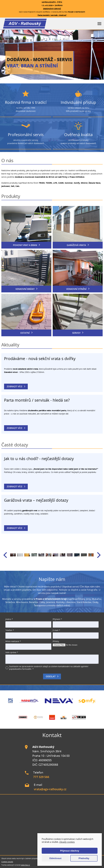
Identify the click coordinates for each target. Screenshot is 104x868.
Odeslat (51, 676)
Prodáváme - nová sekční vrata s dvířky (40, 358)
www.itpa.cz (25, 865)
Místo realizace (12, 641)
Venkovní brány (25, 289)
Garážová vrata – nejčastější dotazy (36, 500)
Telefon (9, 630)
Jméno (8, 619)
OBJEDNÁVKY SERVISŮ (52, 9)
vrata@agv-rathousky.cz (50, 789)
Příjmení (56, 619)
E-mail (56, 630)
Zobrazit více (15, 386)
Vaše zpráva (11, 652)
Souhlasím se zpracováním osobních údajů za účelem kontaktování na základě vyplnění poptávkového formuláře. (49, 668)
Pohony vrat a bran (25, 245)
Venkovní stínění (76, 289)
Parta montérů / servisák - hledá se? (52, 15)
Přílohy (56, 641)
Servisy (76, 333)
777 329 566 (41, 777)
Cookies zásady (7, 862)
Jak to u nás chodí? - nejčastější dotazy (39, 459)
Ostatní (25, 333)
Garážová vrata (76, 245)
